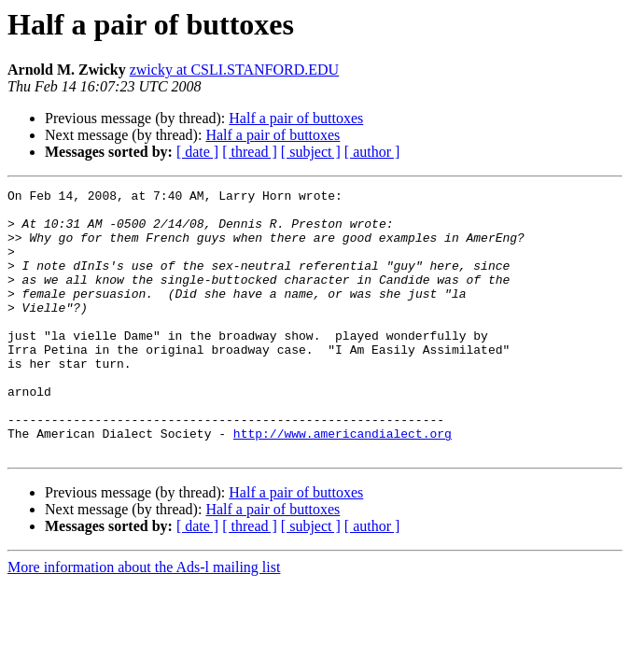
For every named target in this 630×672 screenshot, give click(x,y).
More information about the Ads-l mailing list (144, 620)
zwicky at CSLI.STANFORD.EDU (234, 70)
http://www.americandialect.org (343, 483)
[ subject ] (311, 152)
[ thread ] (250, 152)
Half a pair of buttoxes (296, 118)
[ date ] (197, 152)
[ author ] (372, 152)
